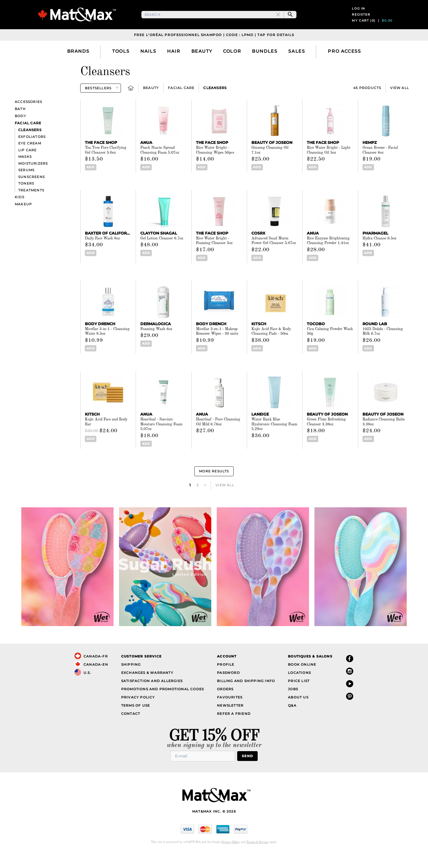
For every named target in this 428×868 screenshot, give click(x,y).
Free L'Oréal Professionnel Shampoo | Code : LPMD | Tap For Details (214, 49)
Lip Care (28, 165)
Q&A (292, 720)
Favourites (230, 712)
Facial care (181, 103)
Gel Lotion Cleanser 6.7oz (162, 253)
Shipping (131, 679)
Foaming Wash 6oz (156, 343)
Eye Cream (30, 158)
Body (20, 131)
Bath (20, 124)
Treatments (31, 205)
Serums (26, 185)
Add (90, 182)
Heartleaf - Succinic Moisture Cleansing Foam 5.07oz (161, 439)
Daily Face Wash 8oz (102, 253)
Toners (26, 198)
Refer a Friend (234, 728)
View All (399, 103)
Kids (20, 212)
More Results (214, 486)
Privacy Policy (138, 712)
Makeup (23, 219)
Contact (131, 728)
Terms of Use (136, 720)
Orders (225, 703)
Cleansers (215, 103)
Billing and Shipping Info (246, 695)
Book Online (302, 679)
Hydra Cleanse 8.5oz (379, 253)
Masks (25, 171)
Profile (226, 679)
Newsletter (230, 720)
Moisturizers (33, 178)
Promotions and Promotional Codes (163, 703)
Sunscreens (32, 191)
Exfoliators (32, 151)
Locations (299, 687)
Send (247, 771)
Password (228, 687)
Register (361, 22)
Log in (359, 16)
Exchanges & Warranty (147, 687)
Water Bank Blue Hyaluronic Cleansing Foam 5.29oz (274, 439)
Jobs (293, 703)
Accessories (28, 116)
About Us (298, 712)
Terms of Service (257, 857)
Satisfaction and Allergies (152, 695)
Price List (299, 695)
